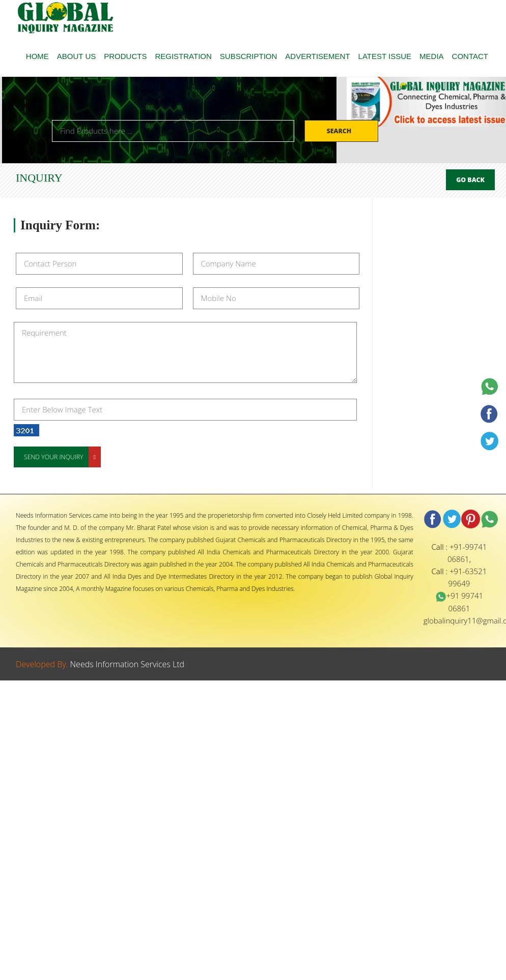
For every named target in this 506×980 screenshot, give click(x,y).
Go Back (470, 180)
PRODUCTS (125, 56)
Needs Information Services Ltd (128, 664)
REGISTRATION (183, 56)
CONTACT (470, 56)
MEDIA (432, 56)
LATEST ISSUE (385, 56)
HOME (37, 56)
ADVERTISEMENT (317, 56)
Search (340, 131)
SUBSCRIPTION (249, 56)
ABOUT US (76, 56)
